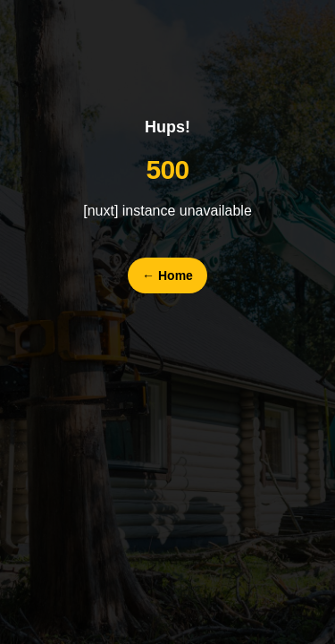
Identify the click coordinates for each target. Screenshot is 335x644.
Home (167, 275)
